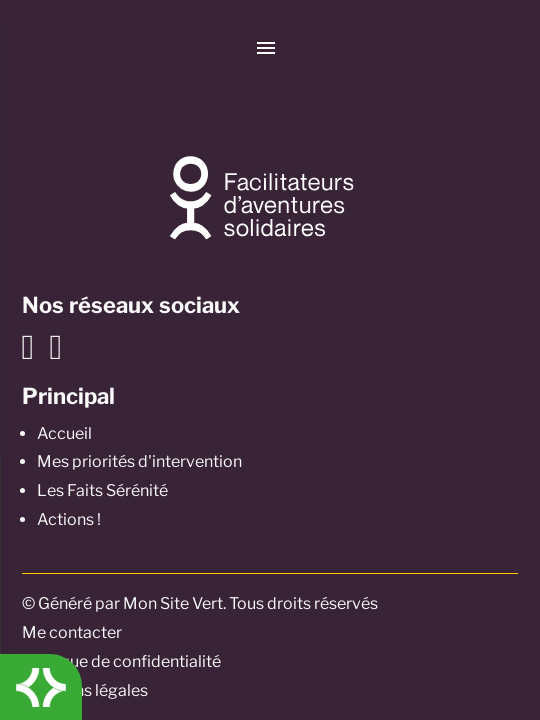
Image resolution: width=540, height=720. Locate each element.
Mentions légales (85, 690)
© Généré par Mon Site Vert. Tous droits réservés (200, 603)
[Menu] (266, 48)
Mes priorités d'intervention (139, 461)
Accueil (64, 433)
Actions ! (69, 519)
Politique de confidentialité (121, 661)
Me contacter (72, 632)
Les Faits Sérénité (102, 490)
